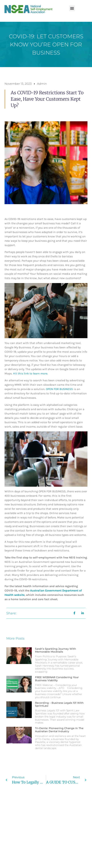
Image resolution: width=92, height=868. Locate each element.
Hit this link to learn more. (30, 373)
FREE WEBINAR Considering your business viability (57, 679)
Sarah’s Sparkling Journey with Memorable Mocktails (56, 650)
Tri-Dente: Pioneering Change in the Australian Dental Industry (59, 730)
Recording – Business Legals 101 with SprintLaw (59, 704)
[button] (72, 8)
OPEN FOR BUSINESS (59, 389)
